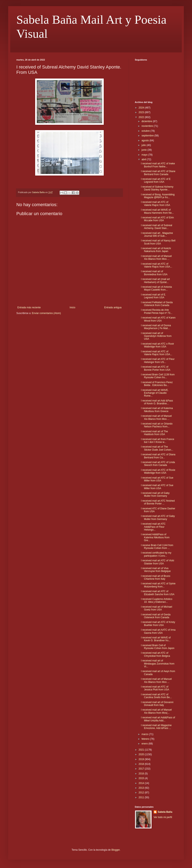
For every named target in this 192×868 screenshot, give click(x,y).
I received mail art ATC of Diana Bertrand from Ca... (158, 456)
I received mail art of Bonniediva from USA (154, 273)
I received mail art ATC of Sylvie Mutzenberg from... (158, 585)
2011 (142, 797)
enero (145, 744)
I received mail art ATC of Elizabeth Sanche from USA (158, 593)
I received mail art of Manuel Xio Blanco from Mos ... (156, 258)
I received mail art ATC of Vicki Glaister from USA (157, 562)
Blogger (116, 850)
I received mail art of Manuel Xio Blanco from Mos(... (156, 711)
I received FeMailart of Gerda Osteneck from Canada (157, 304)
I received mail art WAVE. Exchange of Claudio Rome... (155, 393)
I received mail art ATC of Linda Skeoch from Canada (158, 464)
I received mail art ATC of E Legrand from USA (156, 180)
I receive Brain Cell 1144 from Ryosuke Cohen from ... (157, 547)
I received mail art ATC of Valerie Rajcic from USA (156, 203)
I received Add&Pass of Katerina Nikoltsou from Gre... (155, 537)
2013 (142, 788)
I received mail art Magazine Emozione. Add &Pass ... (156, 727)
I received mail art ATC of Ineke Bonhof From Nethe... (158, 165)
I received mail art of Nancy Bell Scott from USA (158, 242)
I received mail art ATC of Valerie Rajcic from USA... (157, 265)
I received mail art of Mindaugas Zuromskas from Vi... (158, 664)
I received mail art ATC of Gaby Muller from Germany (158, 517)
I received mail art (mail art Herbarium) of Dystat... (155, 281)
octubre (146, 131)
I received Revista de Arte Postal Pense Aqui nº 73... (157, 311)
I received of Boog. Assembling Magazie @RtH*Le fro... (158, 196)
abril (144, 159)
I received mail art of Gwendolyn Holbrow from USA (156, 336)
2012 (142, 793)
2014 (142, 783)
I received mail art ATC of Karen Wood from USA (158, 319)
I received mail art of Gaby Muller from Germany (155, 494)
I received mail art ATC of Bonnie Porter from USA (156, 368)
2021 (142, 750)
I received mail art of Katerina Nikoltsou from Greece (157, 410)
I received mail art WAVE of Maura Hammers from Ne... (157, 211)
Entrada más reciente (29, 307)
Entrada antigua (113, 307)
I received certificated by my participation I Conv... (156, 554)
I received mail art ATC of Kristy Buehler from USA (158, 624)
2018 (142, 764)
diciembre (147, 121)
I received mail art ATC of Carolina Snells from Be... (156, 696)
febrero (146, 739)
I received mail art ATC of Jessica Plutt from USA (155, 688)
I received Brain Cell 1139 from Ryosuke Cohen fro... (158, 376)
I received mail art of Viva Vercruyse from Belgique (156, 570)
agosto (146, 140)
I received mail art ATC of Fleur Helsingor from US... (158, 360)
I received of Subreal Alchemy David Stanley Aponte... (157, 188)
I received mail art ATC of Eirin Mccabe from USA (157, 219)
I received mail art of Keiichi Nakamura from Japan (156, 250)
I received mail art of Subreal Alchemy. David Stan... (157, 227)
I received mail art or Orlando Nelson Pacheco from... (157, 425)
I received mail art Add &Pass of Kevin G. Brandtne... (157, 402)
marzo (145, 734)
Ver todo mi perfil (163, 817)
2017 (142, 769)
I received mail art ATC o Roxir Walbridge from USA (157, 345)
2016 (142, 774)
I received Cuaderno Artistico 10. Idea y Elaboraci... (157, 600)
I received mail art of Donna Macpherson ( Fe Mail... (156, 327)
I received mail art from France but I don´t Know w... (158, 441)
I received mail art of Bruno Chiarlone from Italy (156, 577)
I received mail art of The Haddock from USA (154, 433)
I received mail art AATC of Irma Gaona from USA (158, 631)
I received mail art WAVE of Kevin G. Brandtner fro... (156, 639)
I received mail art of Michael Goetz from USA (157, 608)
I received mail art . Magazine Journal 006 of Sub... (157, 234)
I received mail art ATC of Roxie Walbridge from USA (158, 471)
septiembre (148, 136)
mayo (145, 155)
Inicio (73, 307)
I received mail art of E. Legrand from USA (153, 296)
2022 (142, 117)
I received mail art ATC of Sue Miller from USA (157, 479)
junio (145, 150)
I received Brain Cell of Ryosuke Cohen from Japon (158, 647)
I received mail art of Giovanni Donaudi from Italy (157, 704)
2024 (142, 108)
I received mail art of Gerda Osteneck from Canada (156, 616)
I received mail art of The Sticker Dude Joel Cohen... (157, 448)
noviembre (148, 126)
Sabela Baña (165, 812)
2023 (142, 112)
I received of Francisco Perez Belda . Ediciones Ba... (157, 384)
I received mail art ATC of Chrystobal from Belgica (155, 654)
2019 (142, 759)
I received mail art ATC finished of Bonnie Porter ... (158, 502)
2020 (142, 754)
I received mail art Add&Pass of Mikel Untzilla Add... (158, 719)
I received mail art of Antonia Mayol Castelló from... (156, 288)
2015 (142, 778)
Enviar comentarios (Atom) (46, 313)
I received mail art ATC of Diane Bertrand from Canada (158, 173)
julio (144, 145)
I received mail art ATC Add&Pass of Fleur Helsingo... (153, 527)
